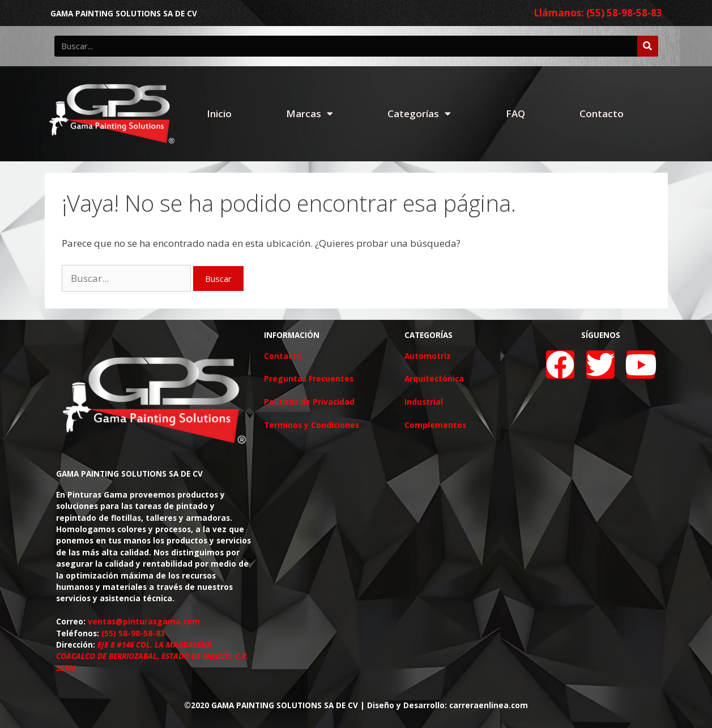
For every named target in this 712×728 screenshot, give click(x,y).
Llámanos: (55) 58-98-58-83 (598, 13)
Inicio (219, 114)
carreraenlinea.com (489, 705)
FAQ (515, 114)
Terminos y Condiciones (312, 425)
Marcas (310, 114)
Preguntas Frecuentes (309, 378)
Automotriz (428, 356)
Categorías (419, 114)
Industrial (424, 402)
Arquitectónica (434, 378)
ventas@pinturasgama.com (144, 621)
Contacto (602, 114)
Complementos (435, 425)
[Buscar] (648, 46)
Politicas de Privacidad (309, 402)
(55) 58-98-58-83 (133, 633)
